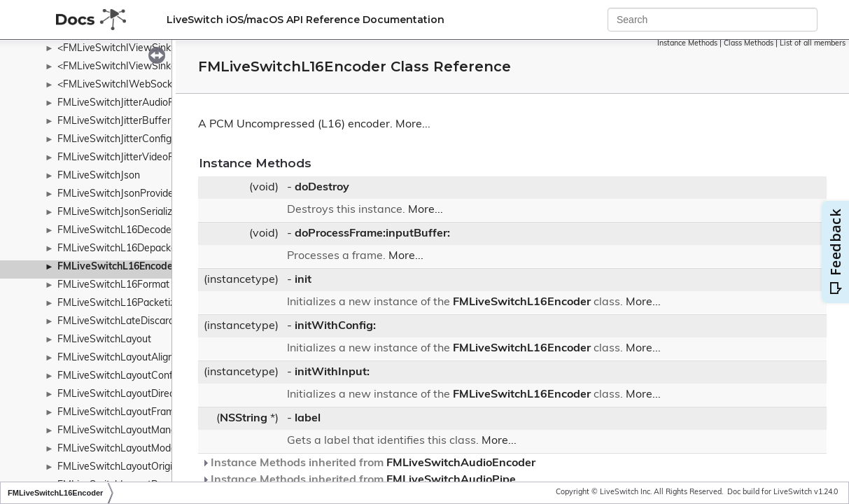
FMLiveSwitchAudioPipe (451, 480)
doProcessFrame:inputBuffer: (372, 234)
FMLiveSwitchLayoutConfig (119, 376)
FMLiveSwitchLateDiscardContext (134, 322)
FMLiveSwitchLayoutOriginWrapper (138, 467)
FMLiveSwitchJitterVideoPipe (122, 158)
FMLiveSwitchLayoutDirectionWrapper (144, 394)
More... (413, 125)
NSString (244, 419)
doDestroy (322, 188)
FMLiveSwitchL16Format (113, 285)
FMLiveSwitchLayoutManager (124, 431)
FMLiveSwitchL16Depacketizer (127, 249)
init (303, 280)
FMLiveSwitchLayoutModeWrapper (137, 449)
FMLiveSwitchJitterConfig (114, 140)
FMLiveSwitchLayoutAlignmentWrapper (147, 358)
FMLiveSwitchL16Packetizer (121, 303)
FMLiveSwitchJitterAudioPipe (122, 103)
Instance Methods (687, 44)
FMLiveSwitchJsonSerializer (119, 212)
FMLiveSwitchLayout (104, 340)
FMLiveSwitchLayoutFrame (119, 413)
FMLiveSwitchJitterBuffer (114, 121)
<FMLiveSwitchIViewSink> (117, 49)
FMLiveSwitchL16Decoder (116, 231)
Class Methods (749, 44)
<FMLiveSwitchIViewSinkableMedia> (140, 67)
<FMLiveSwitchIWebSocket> (122, 85)
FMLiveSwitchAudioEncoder (461, 463)
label (308, 419)
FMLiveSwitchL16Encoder (117, 267)
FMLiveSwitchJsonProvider (117, 194)
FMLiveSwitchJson (99, 176)
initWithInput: (332, 372)
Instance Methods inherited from (369, 463)
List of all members (813, 44)
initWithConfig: (335, 326)
